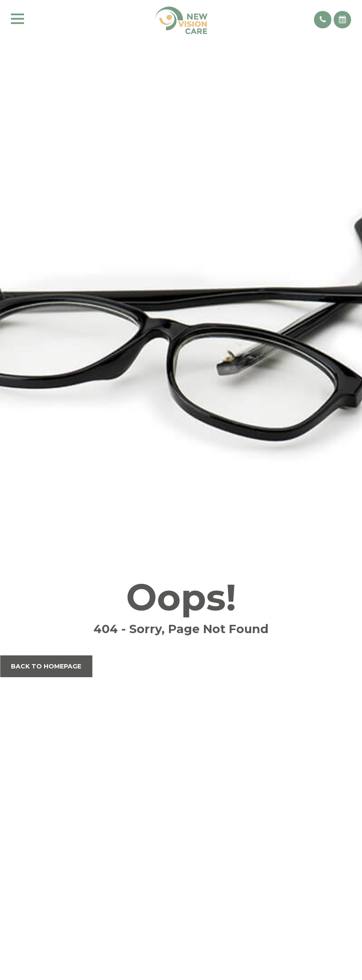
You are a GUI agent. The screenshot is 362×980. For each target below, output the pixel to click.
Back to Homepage (46, 666)
